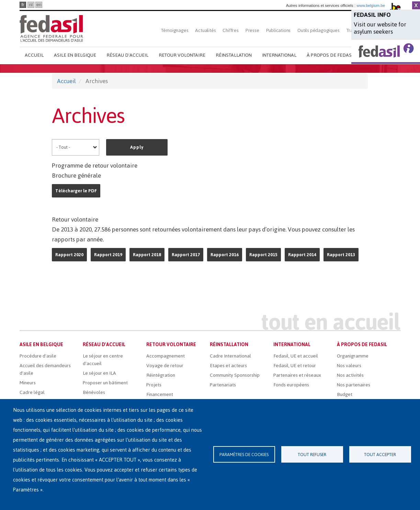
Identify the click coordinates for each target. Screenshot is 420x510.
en (39, 5)
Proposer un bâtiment (105, 383)
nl (31, 5)
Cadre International (230, 356)
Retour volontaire (182, 55)
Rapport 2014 (302, 255)
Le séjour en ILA (99, 373)
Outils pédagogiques (318, 30)
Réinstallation (234, 55)
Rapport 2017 (186, 255)
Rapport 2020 (69, 255)
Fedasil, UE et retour (295, 366)
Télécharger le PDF (76, 191)
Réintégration (161, 375)
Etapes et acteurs (228, 366)
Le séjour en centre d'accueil (103, 360)
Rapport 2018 (147, 255)
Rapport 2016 (225, 255)
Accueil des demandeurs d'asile (45, 369)
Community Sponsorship (235, 375)
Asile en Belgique (75, 55)
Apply (137, 147)
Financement (160, 394)
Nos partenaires (354, 385)
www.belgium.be (371, 5)
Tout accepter (380, 455)
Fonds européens (291, 385)
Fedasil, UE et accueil (296, 356)
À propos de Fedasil (331, 55)
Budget (345, 394)
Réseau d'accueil (127, 55)
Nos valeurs (349, 366)
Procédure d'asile (38, 356)
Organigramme (353, 356)
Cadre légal (32, 392)
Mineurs (28, 383)
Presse (252, 30)
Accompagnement (166, 356)
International (279, 55)
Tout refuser (312, 455)
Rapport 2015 (263, 255)
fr (23, 5)
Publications (279, 30)
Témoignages (175, 30)
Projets (154, 385)
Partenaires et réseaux (297, 375)
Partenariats (223, 385)
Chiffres (230, 30)
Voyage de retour (165, 366)
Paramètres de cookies (244, 455)
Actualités (205, 30)
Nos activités (350, 375)
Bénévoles (94, 392)
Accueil (34, 55)
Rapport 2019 (108, 255)
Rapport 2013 (341, 255)
